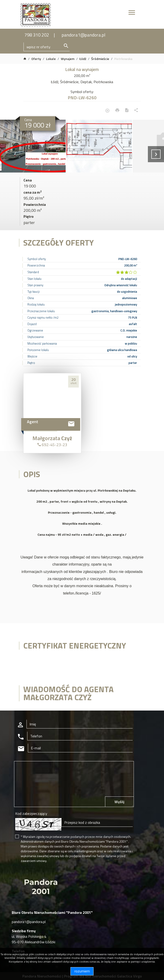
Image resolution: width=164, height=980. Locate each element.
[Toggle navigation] (132, 13)
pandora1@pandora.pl (83, 35)
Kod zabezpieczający (31, 813)
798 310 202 (37, 35)
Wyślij (119, 802)
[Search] (47, 47)
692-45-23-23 (52, 445)
